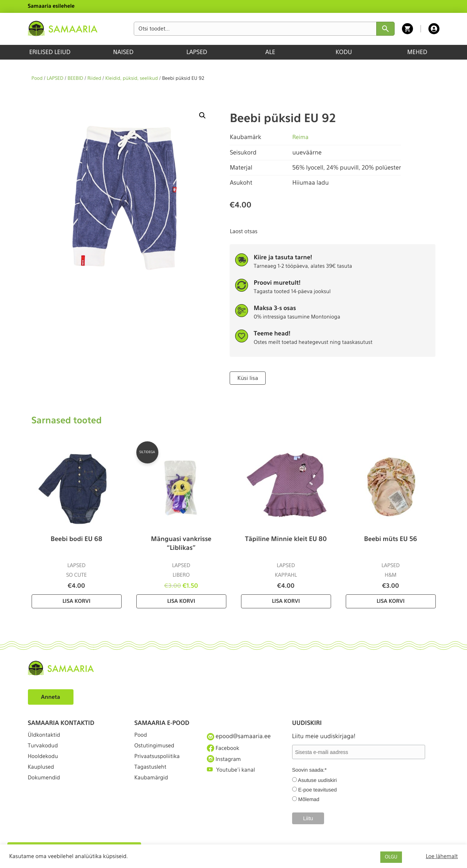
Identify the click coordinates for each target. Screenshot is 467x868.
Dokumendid (46, 789)
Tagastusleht (152, 776)
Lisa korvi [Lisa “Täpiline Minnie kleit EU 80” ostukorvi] (286, 601)
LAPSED (197, 52)
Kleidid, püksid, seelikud (132, 79)
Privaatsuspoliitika (159, 762)
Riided (94, 79)
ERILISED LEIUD (50, 52)
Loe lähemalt (442, 856)
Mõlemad (309, 799)
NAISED (123, 52)
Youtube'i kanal (233, 776)
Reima (301, 137)
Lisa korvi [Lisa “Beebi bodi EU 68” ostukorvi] (76, 601)
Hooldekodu (44, 762)
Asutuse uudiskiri (317, 780)
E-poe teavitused (318, 789)
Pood (37, 79)
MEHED (417, 52)
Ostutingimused (156, 749)
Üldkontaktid (46, 735)
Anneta (52, 696)
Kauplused (42, 776)
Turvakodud (44, 749)
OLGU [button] (391, 857)
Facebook (224, 749)
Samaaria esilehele (51, 6)
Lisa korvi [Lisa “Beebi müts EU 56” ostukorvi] (391, 601)
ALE (270, 52)
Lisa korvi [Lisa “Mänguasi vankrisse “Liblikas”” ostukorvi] (181, 601)
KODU (344, 52)
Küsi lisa (247, 378)
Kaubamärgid (153, 789)
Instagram (225, 762)
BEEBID (76, 79)
